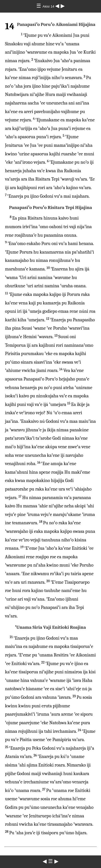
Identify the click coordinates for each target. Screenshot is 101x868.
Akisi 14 (49, 6)
